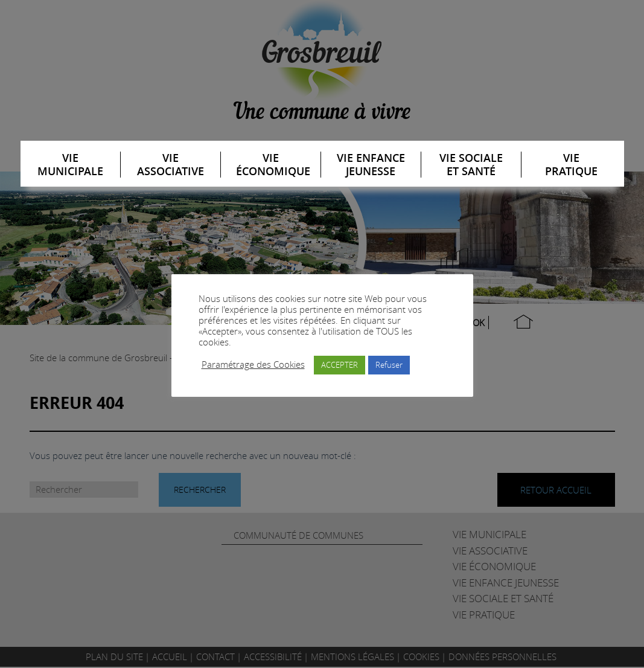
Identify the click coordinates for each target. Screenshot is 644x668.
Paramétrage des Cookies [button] (253, 365)
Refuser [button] (389, 365)
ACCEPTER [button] (340, 365)
